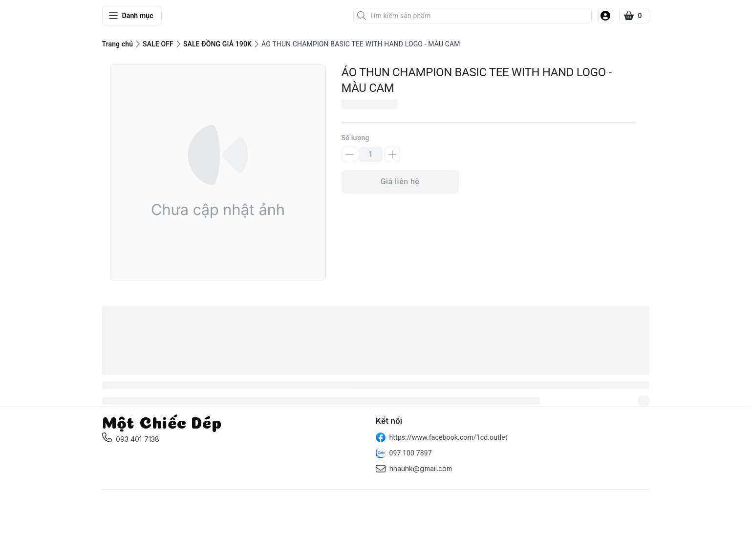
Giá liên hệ (400, 182)
